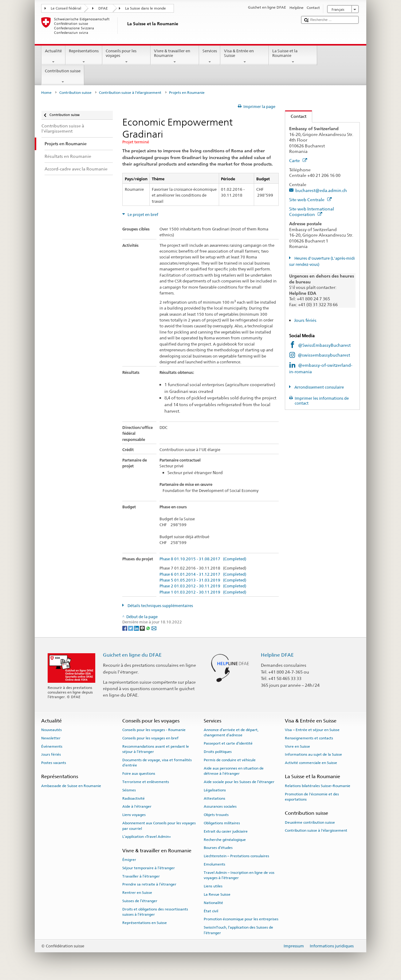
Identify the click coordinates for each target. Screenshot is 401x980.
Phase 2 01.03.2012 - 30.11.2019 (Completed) (203, 586)
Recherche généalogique (225, 839)
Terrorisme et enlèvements (146, 782)
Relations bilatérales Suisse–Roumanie (318, 786)
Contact (296, 116)
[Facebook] (125, 628)
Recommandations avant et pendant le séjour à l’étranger (156, 749)
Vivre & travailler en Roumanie (175, 56)
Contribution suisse (63, 76)
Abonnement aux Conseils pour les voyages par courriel (159, 826)
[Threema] (143, 628)
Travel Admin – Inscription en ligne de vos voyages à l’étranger (239, 875)
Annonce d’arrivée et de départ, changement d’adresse (231, 732)
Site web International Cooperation (312, 212)
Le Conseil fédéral (66, 8)
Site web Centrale (310, 200)
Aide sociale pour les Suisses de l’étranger (239, 782)
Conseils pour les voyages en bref (150, 738)
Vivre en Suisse (297, 746)
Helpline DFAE (277, 655)
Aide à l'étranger (137, 806)
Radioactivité (134, 798)
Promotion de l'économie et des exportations (312, 796)
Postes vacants (54, 763)
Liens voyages (134, 815)
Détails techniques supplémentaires (160, 606)
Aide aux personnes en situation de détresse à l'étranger (234, 771)
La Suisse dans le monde (145, 8)
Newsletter (51, 738)
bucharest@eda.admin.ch (321, 190)
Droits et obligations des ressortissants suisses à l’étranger (155, 912)
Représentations (84, 56)
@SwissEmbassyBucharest (324, 345)
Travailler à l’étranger (141, 876)
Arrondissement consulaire (319, 387)
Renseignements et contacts (309, 738)
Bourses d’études (218, 848)
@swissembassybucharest (324, 355)
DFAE (103, 8)
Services (210, 56)
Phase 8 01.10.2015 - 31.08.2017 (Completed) (203, 559)
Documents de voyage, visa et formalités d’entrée (157, 763)
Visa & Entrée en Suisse (245, 56)
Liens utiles (213, 886)
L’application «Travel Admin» (147, 837)
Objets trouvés (216, 815)
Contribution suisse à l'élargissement (130, 93)
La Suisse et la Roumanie (293, 56)
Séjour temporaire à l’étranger (149, 868)
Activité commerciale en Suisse (311, 763)
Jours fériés (305, 320)
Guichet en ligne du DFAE (132, 655)
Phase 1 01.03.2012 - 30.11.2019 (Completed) (203, 592)
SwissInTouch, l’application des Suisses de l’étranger (238, 930)
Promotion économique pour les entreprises (241, 919)
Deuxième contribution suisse (310, 822)
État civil (211, 911)
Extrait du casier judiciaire (226, 831)
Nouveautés (51, 730)
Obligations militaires (222, 823)
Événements (52, 746)
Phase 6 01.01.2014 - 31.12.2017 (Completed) (203, 574)
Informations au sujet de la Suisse (313, 754)
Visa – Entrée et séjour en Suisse (312, 730)
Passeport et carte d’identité (228, 743)
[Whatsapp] (149, 628)
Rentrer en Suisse (137, 893)
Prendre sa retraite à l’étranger (149, 884)
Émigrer (129, 860)
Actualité (53, 56)
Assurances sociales (220, 806)
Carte (298, 160)
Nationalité (213, 903)
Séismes (129, 790)
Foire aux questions (139, 774)
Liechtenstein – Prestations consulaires (236, 856)
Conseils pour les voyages (127, 56)
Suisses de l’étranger (140, 901)
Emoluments (214, 864)
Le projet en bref (142, 215)
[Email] (154, 628)
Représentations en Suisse (145, 923)
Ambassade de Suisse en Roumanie (71, 786)
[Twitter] (131, 628)
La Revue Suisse (217, 894)
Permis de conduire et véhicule (230, 760)
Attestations (214, 798)
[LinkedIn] (137, 628)
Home (46, 93)
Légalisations (215, 790)
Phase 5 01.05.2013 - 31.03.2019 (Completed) (203, 580)
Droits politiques (218, 752)
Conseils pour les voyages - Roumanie (154, 730)
